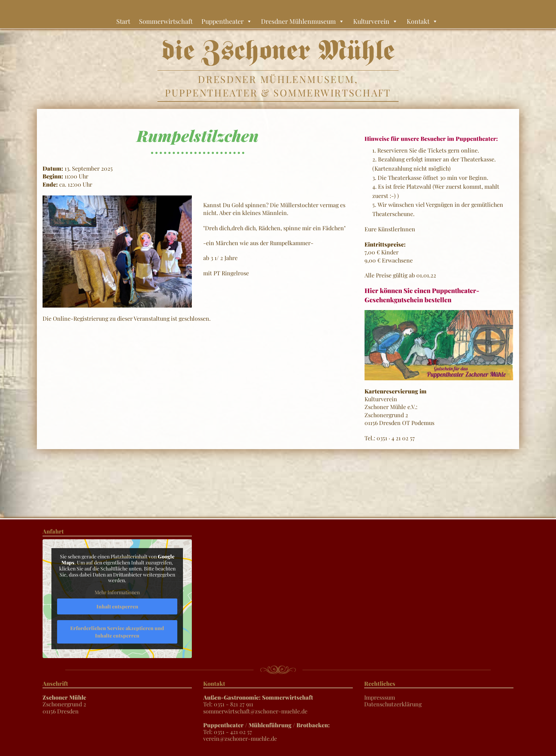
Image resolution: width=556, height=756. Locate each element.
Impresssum (380, 697)
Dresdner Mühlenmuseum (303, 21)
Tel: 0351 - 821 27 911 (258, 701)
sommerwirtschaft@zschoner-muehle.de (255, 711)
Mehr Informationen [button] (117, 592)
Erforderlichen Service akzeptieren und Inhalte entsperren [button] (117, 631)
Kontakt (422, 21)
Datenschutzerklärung (393, 704)
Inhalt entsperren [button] (117, 606)
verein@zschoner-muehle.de (240, 738)
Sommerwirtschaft (166, 21)
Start (123, 21)
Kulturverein (376, 21)
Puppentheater (227, 21)
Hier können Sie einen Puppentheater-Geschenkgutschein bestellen (422, 295)
